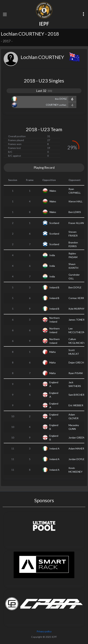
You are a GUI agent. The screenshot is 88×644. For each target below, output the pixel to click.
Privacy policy (44, 631)
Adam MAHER (76, 448)
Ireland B (54, 287)
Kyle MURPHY (76, 309)
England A (54, 384)
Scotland (54, 223)
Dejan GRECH (76, 362)
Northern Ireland (55, 320)
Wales (53, 191)
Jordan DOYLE (76, 459)
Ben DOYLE (75, 287)
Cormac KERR (76, 298)
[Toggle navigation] (5, 14)
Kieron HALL (76, 201)
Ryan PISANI (76, 373)
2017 (7, 41)
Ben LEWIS (75, 212)
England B (54, 416)
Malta (52, 352)
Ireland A (54, 448)
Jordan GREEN (77, 438)
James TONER (76, 320)
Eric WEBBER (76, 405)
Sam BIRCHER (76, 395)
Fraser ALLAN (76, 223)
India (52, 255)
